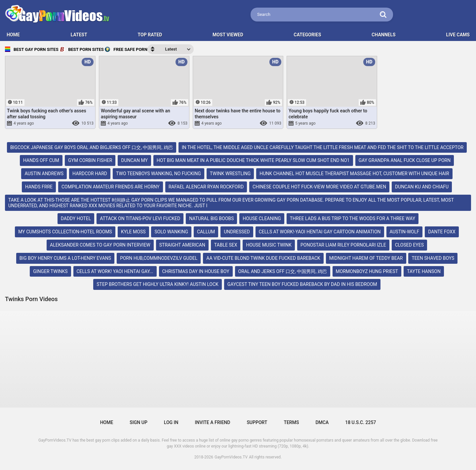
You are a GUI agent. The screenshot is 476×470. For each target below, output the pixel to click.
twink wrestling (230, 174)
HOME (13, 35)
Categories (308, 35)
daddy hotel (76, 218)
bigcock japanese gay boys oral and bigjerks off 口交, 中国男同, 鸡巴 (92, 147)
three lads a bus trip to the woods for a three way (353, 218)
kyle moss (133, 232)
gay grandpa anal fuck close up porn (405, 160)
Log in (171, 422)
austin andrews (44, 174)
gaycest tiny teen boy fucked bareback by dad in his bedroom (302, 284)
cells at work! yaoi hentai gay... (115, 271)
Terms (291, 422)
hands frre (39, 187)
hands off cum (41, 160)
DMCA (322, 422)
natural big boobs (211, 218)
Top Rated (150, 35)
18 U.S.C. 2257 (360, 422)
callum (206, 232)
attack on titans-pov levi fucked (140, 218)
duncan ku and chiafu (422, 187)
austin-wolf (405, 232)
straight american (182, 245)
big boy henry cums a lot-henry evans (65, 258)
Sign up (138, 422)
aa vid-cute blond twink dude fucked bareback (263, 258)
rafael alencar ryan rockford (206, 187)
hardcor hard (90, 174)
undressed (237, 232)
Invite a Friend (213, 422)
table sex (226, 245)
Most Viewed (228, 35)
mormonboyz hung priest (367, 271)
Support (257, 422)
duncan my (134, 160)
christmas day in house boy (196, 271)
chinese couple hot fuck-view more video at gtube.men (319, 187)
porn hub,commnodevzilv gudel (159, 258)
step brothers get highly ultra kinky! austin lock (158, 284)
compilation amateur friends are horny (111, 187)
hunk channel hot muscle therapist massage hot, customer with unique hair (354, 174)
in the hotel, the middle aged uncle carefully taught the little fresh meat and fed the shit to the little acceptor (323, 147)
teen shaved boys (433, 258)
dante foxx (442, 232)
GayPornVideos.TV (231, 457)
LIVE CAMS (458, 35)
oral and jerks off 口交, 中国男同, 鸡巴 (283, 271)
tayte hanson (424, 271)
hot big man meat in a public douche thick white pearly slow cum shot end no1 (253, 160)
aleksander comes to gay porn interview (100, 245)
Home (107, 422)
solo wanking (171, 232)
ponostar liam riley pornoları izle (343, 245)
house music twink (269, 245)
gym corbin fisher (90, 160)
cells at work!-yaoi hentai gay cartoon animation (320, 232)
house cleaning (262, 218)
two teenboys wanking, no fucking (159, 174)
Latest (79, 35)
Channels (383, 35)
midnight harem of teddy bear (366, 258)
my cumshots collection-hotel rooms (65, 232)
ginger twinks (50, 271)
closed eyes (409, 245)
